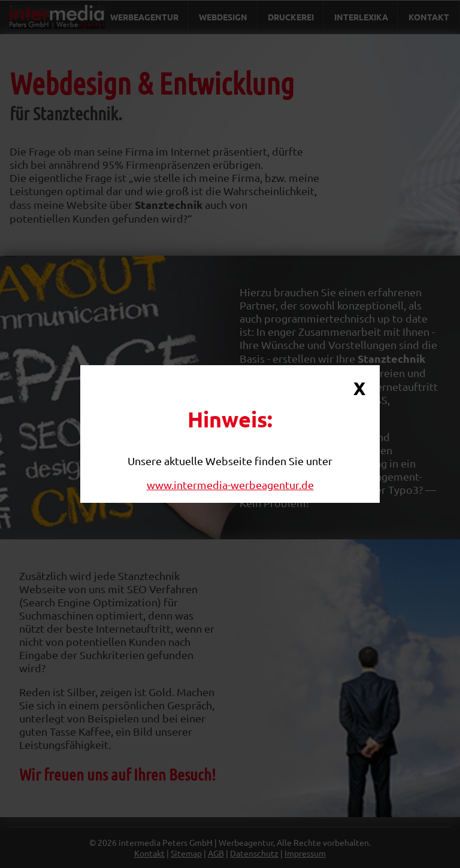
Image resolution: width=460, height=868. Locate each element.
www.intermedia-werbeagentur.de (230, 485)
